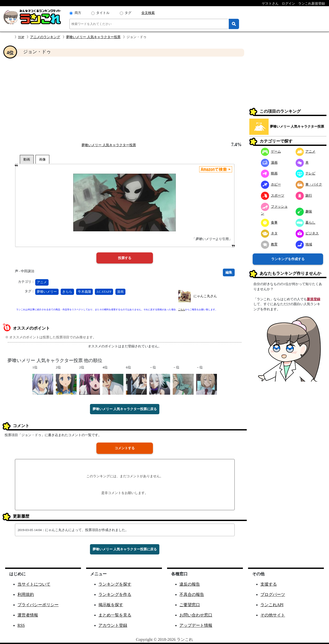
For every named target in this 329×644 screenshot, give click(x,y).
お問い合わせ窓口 (196, 615)
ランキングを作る (115, 594)
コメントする (125, 448)
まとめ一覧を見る (115, 615)
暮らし (306, 222)
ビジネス (307, 233)
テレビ (306, 173)
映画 (269, 173)
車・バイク (309, 184)
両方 (78, 13)
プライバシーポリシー (38, 605)
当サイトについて (34, 584)
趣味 (304, 211)
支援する (269, 584)
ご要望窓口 (190, 605)
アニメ (42, 282)
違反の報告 (190, 584)
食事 (269, 222)
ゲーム (271, 151)
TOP (21, 37)
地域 (304, 244)
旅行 (304, 195)
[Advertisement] (125, 99)
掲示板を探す (111, 605)
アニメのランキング (45, 37)
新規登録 (314, 299)
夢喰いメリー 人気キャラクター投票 (93, 37)
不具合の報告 (192, 594)
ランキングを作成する (288, 259)
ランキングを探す (115, 584)
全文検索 (148, 13)
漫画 (120, 292)
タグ (128, 13)
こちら (182, 310)
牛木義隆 (85, 292)
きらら (67, 292)
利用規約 (26, 594)
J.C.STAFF (104, 292)
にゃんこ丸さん (205, 296)
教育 (269, 244)
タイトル (103, 13)
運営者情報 (28, 615)
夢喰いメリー (47, 292)
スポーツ (273, 195)
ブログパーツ (273, 594)
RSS (21, 625)
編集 (229, 272)
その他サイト (273, 615)
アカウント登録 (113, 625)
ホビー (271, 184)
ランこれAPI (272, 605)
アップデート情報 (196, 625)
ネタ (269, 233)
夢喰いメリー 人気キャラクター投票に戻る (125, 409)
